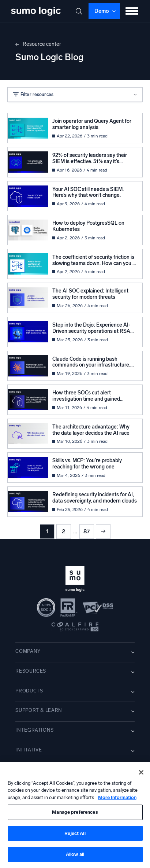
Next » (103, 532)
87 (87, 531)
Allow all (75, 854)
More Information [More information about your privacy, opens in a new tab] (117, 797)
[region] (75, 815)
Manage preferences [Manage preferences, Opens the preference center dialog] (75, 812)
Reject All (75, 833)
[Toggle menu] (132, 11)
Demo (102, 11)
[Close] (141, 772)
